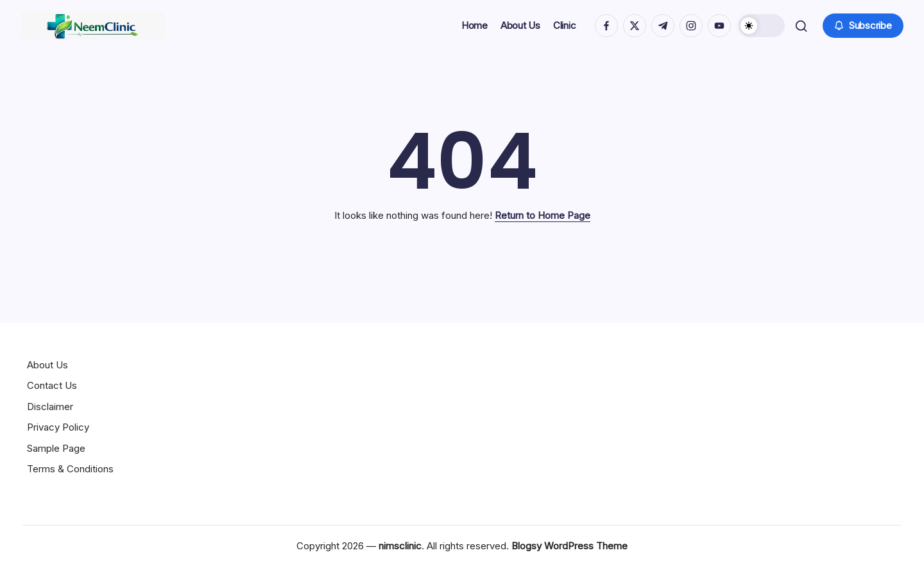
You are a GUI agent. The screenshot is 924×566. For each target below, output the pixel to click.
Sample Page (56, 448)
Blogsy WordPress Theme (569, 546)
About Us (47, 365)
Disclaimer (50, 407)
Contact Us (52, 385)
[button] (759, 26)
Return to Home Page (543, 215)
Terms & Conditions (70, 469)
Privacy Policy (58, 427)
